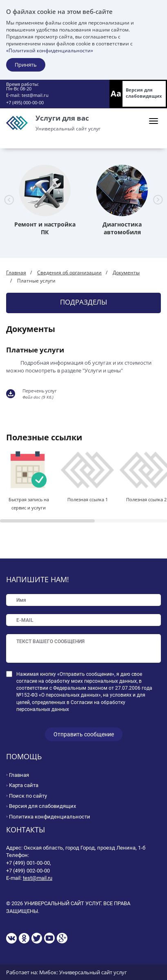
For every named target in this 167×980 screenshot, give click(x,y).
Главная (16, 272)
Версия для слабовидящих (144, 93)
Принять (26, 65)
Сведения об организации (69, 272)
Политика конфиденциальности (50, 817)
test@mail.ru (35, 95)
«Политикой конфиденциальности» (50, 50)
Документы (126, 272)
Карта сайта (24, 785)
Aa (116, 93)
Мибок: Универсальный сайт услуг (83, 972)
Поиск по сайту (28, 796)
